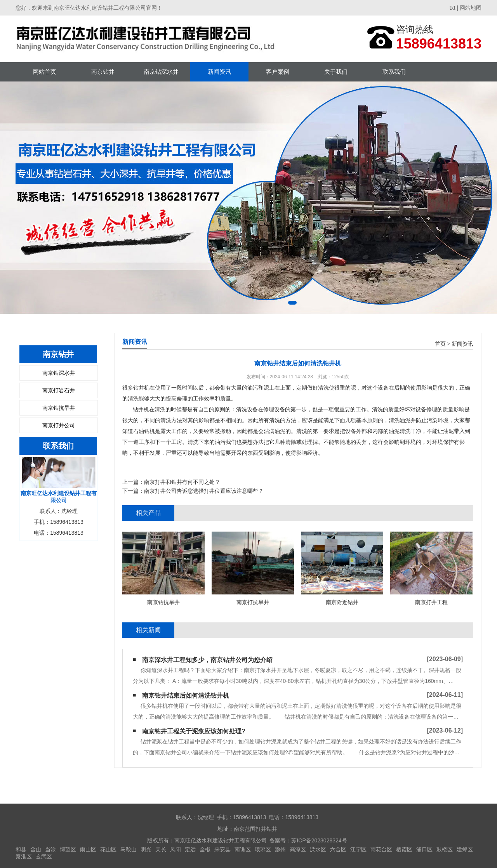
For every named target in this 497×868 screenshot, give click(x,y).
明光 (146, 849)
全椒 (205, 849)
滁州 (280, 849)
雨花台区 (381, 849)
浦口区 (424, 849)
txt (453, 8)
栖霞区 (404, 849)
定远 (190, 849)
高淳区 (298, 849)
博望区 (68, 849)
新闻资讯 (219, 72)
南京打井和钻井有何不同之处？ (182, 482)
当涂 (50, 849)
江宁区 (358, 849)
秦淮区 (24, 856)
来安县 (222, 849)
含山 (36, 849)
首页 (440, 344)
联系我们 (394, 72)
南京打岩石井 (59, 390)
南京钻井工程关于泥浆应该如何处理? (194, 731)
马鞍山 (129, 849)
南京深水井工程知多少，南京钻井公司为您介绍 (207, 660)
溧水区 (318, 849)
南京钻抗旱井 (59, 408)
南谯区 (243, 849)
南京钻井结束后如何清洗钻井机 (186, 696)
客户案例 (278, 72)
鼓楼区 (445, 849)
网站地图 (471, 8)
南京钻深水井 (161, 72)
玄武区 (44, 856)
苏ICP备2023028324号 (319, 840)
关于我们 (336, 72)
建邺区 (465, 849)
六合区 (338, 849)
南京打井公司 (59, 425)
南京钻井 (103, 72)
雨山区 (88, 849)
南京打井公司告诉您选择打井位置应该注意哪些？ (204, 491)
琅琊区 (263, 849)
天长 (161, 849)
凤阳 (176, 849)
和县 (21, 849)
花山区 (108, 849)
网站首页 (45, 72)
